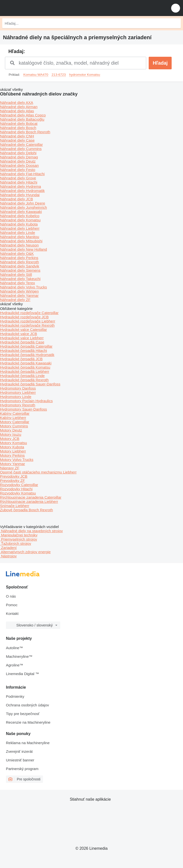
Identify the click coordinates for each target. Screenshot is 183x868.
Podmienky (15, 696)
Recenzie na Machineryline (28, 722)
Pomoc (12, 605)
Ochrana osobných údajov (27, 705)
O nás (11, 596)
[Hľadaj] (176, 23)
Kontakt (12, 613)
